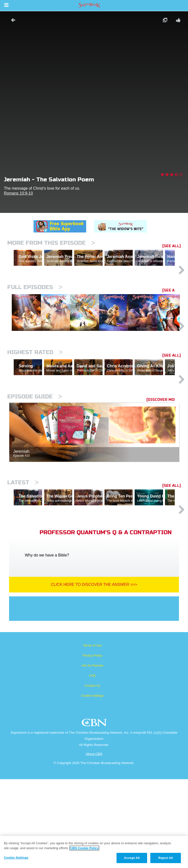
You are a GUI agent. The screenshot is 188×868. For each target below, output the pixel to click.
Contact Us (92, 774)
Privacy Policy (92, 744)
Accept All (132, 858)
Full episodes (35, 308)
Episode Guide (35, 464)
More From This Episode (51, 243)
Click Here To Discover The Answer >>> (94, 673)
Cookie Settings (92, 784)
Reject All (165, 858)
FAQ (92, 764)
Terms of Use (92, 734)
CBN (95, 813)
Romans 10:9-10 (18, 193)
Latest (23, 550)
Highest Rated (35, 399)
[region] (94, 852)
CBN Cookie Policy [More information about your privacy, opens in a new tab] (84, 848)
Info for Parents (92, 754)
